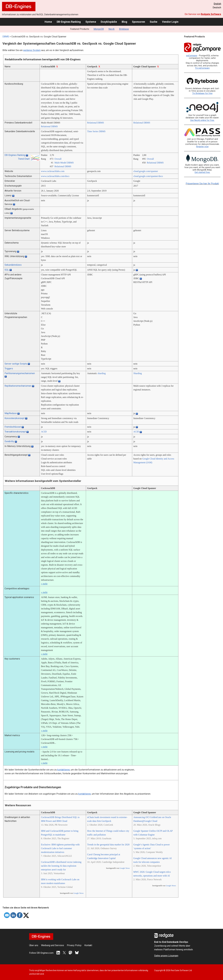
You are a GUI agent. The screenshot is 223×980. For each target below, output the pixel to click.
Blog (124, 22)
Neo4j (111, 29)
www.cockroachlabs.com (53, 171)
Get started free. (202, 172)
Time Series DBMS (96, 131)
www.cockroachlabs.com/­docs (55, 176)
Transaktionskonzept (15, 432)
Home (48, 22)
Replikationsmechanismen (18, 386)
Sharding (138, 373)
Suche (153, 22)
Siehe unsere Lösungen (166, 956)
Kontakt (88, 945)
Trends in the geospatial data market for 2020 (108, 845)
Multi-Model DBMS (64, 163)
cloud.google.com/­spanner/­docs (148, 176)
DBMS (6, 37)
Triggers (9, 369)
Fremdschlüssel (13, 427)
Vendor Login (170, 22)
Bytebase (124, 29)
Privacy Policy (74, 945)
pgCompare (192, 56)
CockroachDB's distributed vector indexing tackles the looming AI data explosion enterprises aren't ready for (61, 866)
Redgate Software (211, 14)
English (217, 4)
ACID (44, 432)
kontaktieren (64, 770)
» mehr (44, 584)
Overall (58, 159)
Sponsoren (138, 22)
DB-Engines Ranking (69, 22)
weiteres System (32, 50)
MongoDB (99, 29)
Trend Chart (24, 159)
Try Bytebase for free (202, 93)
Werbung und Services (53, 945)
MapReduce (11, 413)
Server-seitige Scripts (16, 364)
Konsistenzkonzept (15, 418)
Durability (9, 441)
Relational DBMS (49, 126)
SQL (7, 270)
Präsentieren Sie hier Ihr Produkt (202, 184)
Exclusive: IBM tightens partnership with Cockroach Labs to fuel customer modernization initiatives (60, 848)
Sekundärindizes (13, 265)
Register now (202, 147)
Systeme (91, 22)
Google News (78, 893)
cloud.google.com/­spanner (146, 171)
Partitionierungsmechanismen (20, 373)
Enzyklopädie (109, 22)
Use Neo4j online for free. (202, 120)
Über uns (34, 945)
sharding (102, 373)
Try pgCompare (202, 68)
